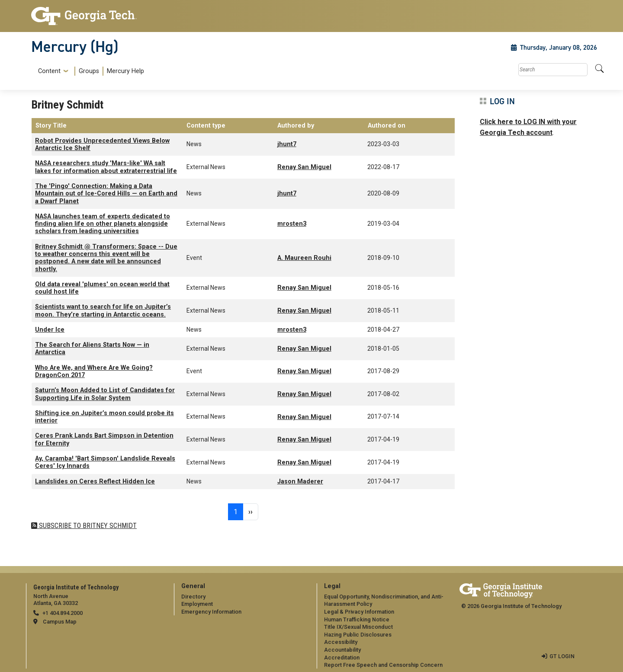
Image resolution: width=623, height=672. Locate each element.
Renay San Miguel (304, 167)
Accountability (342, 650)
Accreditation (342, 658)
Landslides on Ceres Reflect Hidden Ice (95, 482)
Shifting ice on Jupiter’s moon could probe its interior (104, 417)
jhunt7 (287, 144)
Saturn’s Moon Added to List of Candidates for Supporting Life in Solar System (105, 394)
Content (49, 71)
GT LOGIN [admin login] (562, 656)
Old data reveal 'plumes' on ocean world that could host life (102, 288)
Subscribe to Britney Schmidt (87, 526)
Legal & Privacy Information (359, 612)
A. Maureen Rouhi (304, 258)
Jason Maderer (300, 482)
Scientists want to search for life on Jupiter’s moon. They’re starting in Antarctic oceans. (103, 310)
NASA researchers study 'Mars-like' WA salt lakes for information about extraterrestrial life (106, 167)
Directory (193, 597)
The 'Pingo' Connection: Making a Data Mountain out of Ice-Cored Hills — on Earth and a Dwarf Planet (106, 194)
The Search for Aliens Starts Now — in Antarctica (92, 349)
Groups (89, 71)
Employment (197, 604)
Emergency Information (211, 612)
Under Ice (50, 330)
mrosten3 (292, 224)
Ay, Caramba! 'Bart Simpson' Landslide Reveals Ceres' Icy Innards (105, 462)
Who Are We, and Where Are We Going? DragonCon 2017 (94, 371)
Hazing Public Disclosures (358, 635)
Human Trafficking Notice (357, 619)
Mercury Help (125, 71)
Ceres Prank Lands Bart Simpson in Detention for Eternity (104, 439)
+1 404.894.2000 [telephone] (63, 613)
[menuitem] (89, 71)
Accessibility (341, 642)
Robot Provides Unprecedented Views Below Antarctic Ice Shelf (102, 144)
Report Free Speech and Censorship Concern (383, 665)
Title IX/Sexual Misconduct (358, 627)
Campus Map (60, 622)
